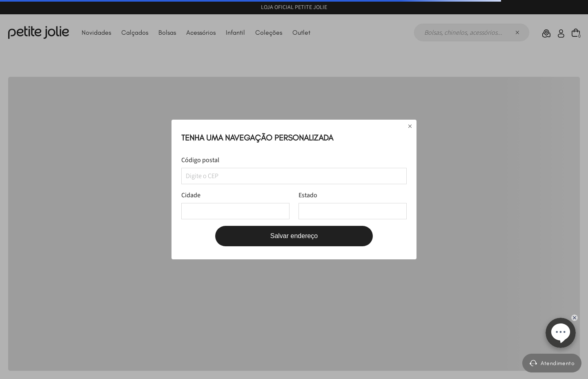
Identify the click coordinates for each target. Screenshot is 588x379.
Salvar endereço (294, 236)
